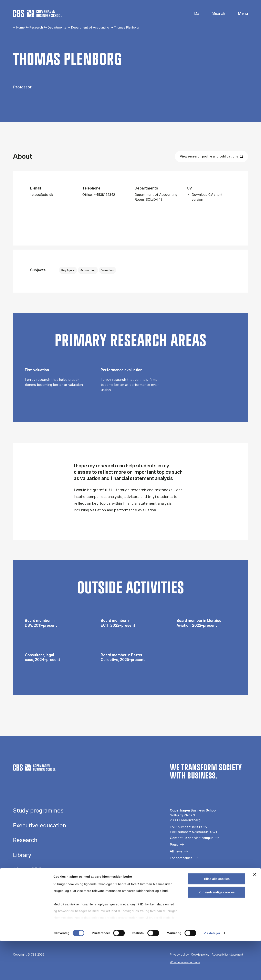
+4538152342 (104, 195)
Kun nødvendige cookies (217, 931)
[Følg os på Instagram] (184, 879)
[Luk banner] (255, 913)
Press (174, 845)
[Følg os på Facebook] (173, 879)
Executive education (40, 826)
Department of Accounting (90, 27)
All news (176, 851)
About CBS (28, 870)
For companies (181, 858)
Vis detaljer (212, 972)
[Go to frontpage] (38, 13)
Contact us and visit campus (192, 838)
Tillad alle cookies (217, 918)
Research (36, 27)
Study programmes (38, 811)
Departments (57, 27)
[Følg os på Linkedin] (196, 879)
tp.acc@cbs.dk (42, 195)
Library (22, 855)
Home (20, 27)
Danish (193, 14)
